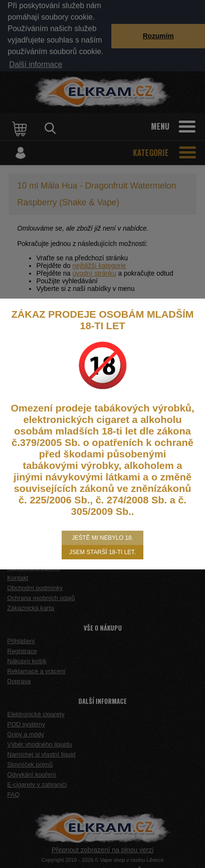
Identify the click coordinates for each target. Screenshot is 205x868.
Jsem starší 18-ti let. (102, 552)
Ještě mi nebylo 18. (102, 538)
